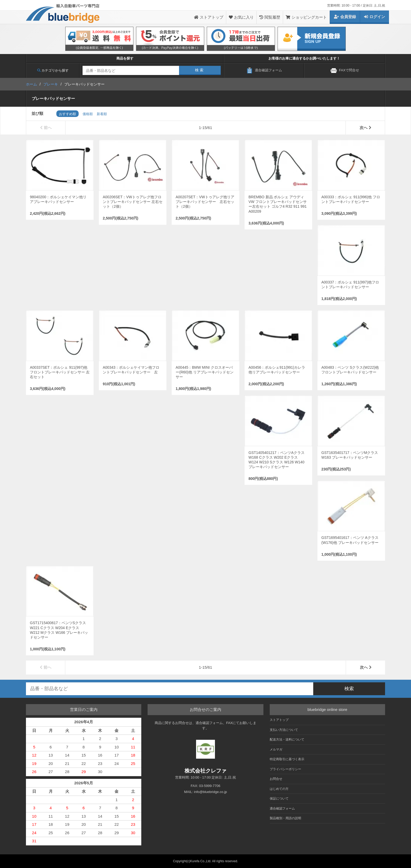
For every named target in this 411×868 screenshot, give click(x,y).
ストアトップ (209, 17)
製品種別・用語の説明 (285, 818)
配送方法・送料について (287, 740)
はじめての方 (279, 789)
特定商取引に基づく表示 (287, 759)
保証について (279, 799)
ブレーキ (51, 84)
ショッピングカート (306, 17)
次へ (365, 128)
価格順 (88, 114)
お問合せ (276, 779)
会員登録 (345, 17)
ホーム (31, 84)
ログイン (375, 17)
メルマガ (276, 749)
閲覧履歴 (270, 17)
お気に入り (241, 17)
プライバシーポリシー (285, 769)
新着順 (102, 114)
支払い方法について (284, 730)
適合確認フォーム (282, 808)
